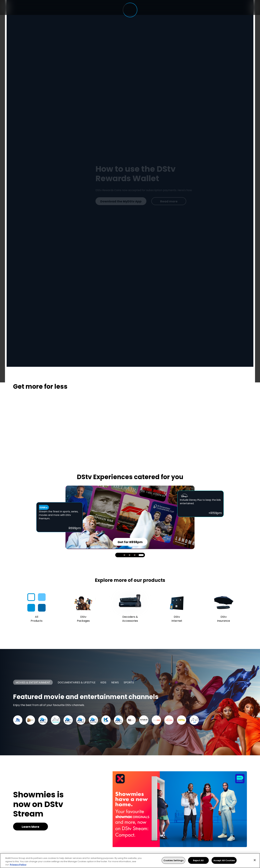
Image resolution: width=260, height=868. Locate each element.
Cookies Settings (173, 860)
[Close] (255, 860)
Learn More (31, 827)
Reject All (198, 860)
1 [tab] (124, 555)
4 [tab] (141, 555)
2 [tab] (130, 555)
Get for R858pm (130, 542)
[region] (130, 861)
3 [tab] (135, 555)
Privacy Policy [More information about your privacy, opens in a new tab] (18, 865)
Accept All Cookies (224, 860)
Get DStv (31, 201)
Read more (70, 201)
